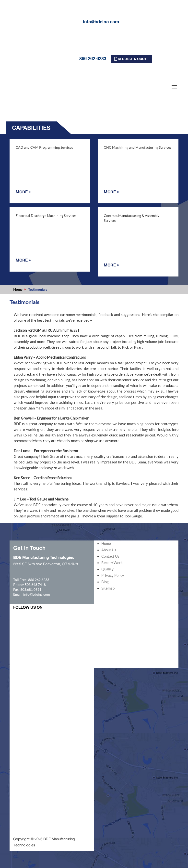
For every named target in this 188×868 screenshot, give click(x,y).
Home (18, 289)
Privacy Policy (113, 575)
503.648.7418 (35, 585)
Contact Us (110, 556)
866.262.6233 (56, 58)
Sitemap (108, 588)
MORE (23, 192)
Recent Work (112, 563)
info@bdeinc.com (64, 22)
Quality (107, 569)
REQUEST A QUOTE (131, 59)
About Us (109, 550)
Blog (105, 582)
